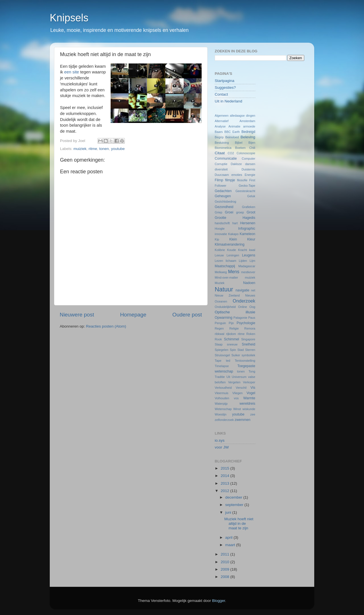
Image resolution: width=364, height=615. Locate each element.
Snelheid (248, 344)
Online (242, 307)
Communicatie (226, 159)
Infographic (247, 229)
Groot (251, 212)
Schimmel (231, 339)
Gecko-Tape (247, 186)
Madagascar (247, 266)
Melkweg (221, 272)
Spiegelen (222, 350)
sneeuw (232, 344)
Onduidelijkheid (225, 307)
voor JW (222, 447)
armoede (249, 126)
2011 (226, 554)
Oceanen (221, 301)
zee (253, 414)
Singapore (248, 339)
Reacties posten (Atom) (106, 326)
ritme (93, 149)
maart (231, 545)
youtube (118, 149)
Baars (219, 132)
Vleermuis (222, 393)
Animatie (234, 126)
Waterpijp (221, 404)
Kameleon (248, 234)
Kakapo (233, 234)
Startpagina (225, 81)
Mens (234, 271)
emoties (237, 175)
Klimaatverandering (230, 244)
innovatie (221, 234)
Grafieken (249, 207)
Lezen (219, 261)
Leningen (233, 255)
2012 (226, 491)
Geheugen (223, 196)
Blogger (219, 601)
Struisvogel (222, 355)
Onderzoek (244, 301)
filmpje (230, 180)
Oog (252, 307)
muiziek (80, 149)
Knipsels (69, 18)
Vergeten (234, 382)
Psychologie (246, 323)
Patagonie (240, 318)
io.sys (220, 440)
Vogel (251, 393)
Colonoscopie (246, 153)
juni (229, 512)
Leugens (249, 255)
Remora (250, 328)
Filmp (219, 180)
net (253, 290)
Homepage (133, 315)
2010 (226, 562)
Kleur (251, 239)
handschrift (222, 223)
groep (240, 212)
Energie (250, 175)
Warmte (249, 398)
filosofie (242, 180)
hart (235, 223)
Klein (233, 239)
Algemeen (222, 116)
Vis (253, 388)
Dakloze (236, 164)
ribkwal (220, 334)
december (234, 497)
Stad (241, 350)
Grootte (221, 218)
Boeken (240, 148)
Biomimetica (223, 148)
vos (236, 398)
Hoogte (220, 229)
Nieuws (250, 295)
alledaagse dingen (242, 116)
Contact (221, 94)
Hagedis (249, 218)
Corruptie (221, 164)
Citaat (220, 153)
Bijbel (239, 143)
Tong (252, 371)
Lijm (253, 261)
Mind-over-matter (226, 277)
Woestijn (221, 414)
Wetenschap (223, 409)
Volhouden (222, 398)
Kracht (242, 250)
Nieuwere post (77, 315)
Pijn (231, 323)
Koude (232, 250)
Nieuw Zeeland (227, 295)
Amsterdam (247, 121)
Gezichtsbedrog (226, 201)
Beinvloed (232, 137)
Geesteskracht (245, 191)
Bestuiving (222, 143)
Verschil (241, 388)
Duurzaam (222, 175)
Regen (219, 328)
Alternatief (222, 121)
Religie (234, 328)
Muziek (220, 283)
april (229, 537)
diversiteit (221, 169)
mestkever (248, 272)
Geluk (251, 196)
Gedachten (223, 191)
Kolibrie (220, 250)
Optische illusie (235, 312)
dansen (250, 164)
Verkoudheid (223, 388)
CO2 (231, 153)
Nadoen (249, 283)
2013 (226, 483)
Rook (218, 339)
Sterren (250, 350)
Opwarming (224, 318)
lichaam (231, 261)
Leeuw (219, 255)
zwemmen (242, 420)
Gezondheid (224, 207)
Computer (248, 159)
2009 (226, 569)
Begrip (219, 137)
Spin (233, 350)
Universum (239, 377)
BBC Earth (232, 132)
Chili (252, 148)
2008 (226, 577)
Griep (218, 212)
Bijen (252, 143)
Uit (228, 377)
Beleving (248, 137)
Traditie (220, 377)
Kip (217, 239)
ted (228, 361)
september (235, 505)
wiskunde (249, 409)
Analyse (220, 126)
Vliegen (237, 393)
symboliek (249, 355)
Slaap (219, 344)
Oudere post (187, 315)
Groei (229, 212)
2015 (226, 468)
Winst (237, 409)
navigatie (242, 290)
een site (72, 72)
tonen (104, 149)
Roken (251, 334)
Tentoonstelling (245, 361)
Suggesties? (225, 88)
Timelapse (222, 366)
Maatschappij (225, 266)
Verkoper (249, 382)
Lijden (243, 261)
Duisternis (248, 169)
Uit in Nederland (228, 101)
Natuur (224, 289)
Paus (252, 318)
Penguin (220, 323)
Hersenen (248, 223)
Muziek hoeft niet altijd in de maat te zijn (239, 524)
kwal (252, 250)
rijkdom (231, 334)
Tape (218, 361)
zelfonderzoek (224, 420)
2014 (226, 476)
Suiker (236, 355)
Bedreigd (248, 132)
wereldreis (247, 404)
